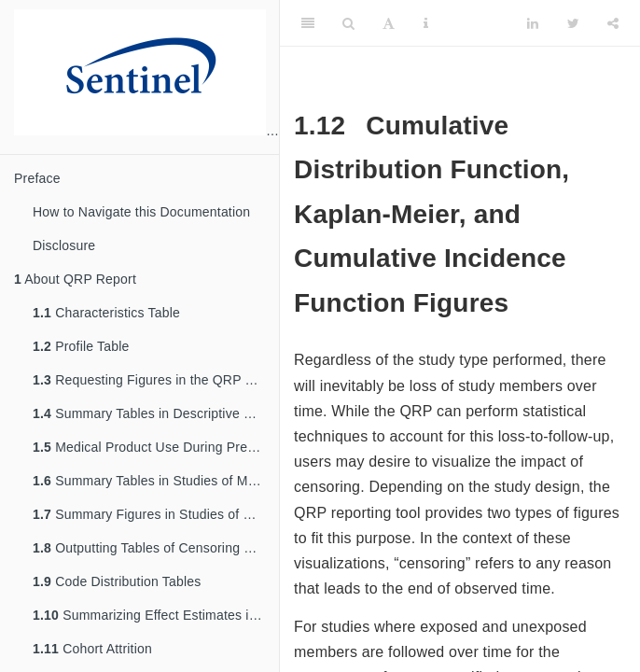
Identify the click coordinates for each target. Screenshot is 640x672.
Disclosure (64, 245)
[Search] (348, 23)
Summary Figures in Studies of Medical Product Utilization (156, 514)
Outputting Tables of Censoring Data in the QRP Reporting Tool (156, 548)
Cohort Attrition (92, 649)
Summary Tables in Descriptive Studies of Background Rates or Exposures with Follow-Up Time (156, 413)
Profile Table (81, 346)
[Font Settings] (389, 23)
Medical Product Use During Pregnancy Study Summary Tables (156, 447)
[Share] (613, 23)
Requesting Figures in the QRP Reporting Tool (156, 380)
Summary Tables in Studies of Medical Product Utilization (156, 481)
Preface (37, 178)
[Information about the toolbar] (426, 23)
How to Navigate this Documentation (141, 212)
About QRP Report (75, 279)
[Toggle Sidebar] (308, 23)
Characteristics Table (106, 313)
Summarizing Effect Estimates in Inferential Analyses (156, 615)
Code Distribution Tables (117, 581)
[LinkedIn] (533, 23)
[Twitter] (573, 23)
